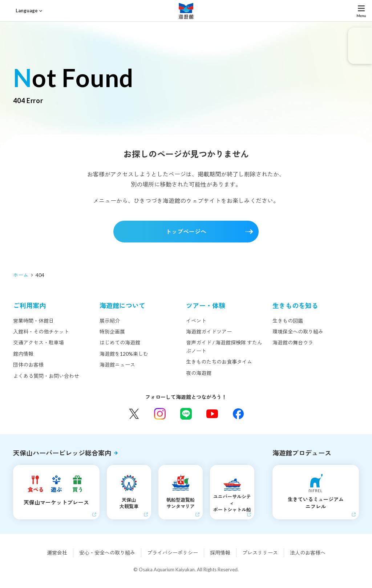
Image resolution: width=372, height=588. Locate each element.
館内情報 (23, 354)
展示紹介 (110, 321)
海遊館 (186, 11)
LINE (186, 414)
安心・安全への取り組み (107, 553)
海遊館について (122, 306)
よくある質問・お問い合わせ (46, 376)
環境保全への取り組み (298, 332)
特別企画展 (112, 332)
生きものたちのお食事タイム (219, 362)
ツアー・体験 (206, 306)
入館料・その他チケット (41, 332)
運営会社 (57, 553)
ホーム (21, 275)
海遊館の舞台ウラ (293, 342)
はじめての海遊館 (120, 342)
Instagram (160, 414)
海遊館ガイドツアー (209, 332)
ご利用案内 (29, 306)
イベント (196, 321)
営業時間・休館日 (33, 321)
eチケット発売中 (360, 46)
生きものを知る (295, 306)
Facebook (238, 414)
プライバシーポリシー (173, 553)
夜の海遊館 (199, 373)
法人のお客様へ (308, 553)
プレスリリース (260, 553)
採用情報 (220, 553)
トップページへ (186, 231)
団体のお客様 (28, 365)
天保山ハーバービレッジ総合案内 (62, 453)
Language (27, 11)
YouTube (212, 414)
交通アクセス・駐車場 (39, 342)
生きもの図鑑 (288, 321)
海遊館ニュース (117, 365)
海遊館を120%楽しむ (124, 354)
